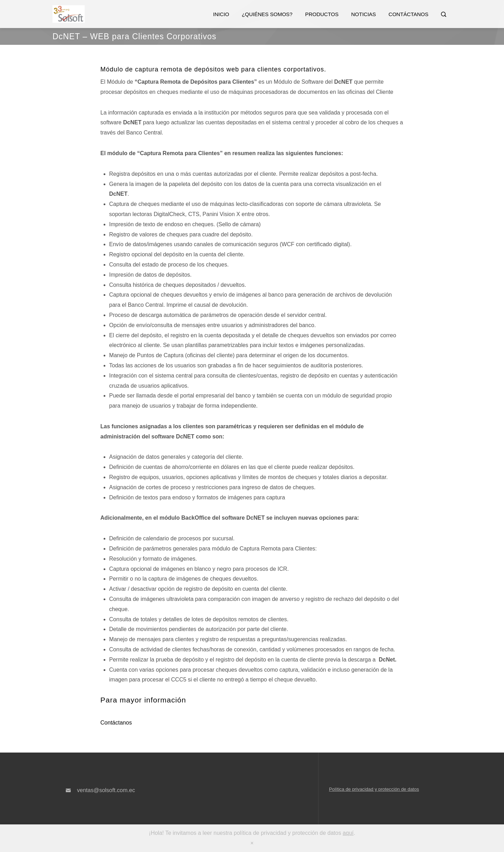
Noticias (363, 14)
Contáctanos (408, 14)
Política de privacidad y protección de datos (374, 789)
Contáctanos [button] (116, 723)
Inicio (221, 14)
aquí (348, 833)
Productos (322, 14)
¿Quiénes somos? (267, 14)
